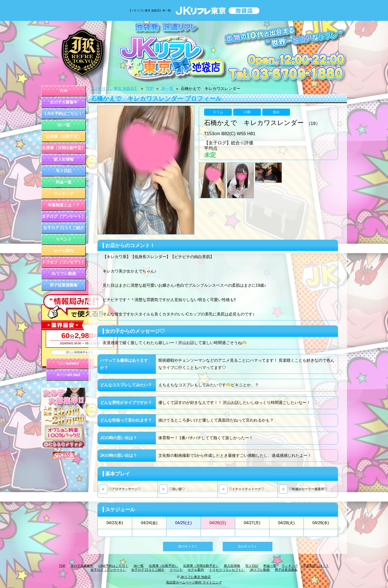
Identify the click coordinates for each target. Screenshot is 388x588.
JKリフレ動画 (63, 274)
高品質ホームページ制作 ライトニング (194, 582)
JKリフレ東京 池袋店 (69, 375)
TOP (64, 91)
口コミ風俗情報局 (69, 364)
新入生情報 (64, 159)
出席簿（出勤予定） (64, 137)
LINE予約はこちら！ (64, 114)
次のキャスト (248, 546)
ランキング (64, 194)
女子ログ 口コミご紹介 (64, 228)
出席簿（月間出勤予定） (64, 148)
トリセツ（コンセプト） (64, 262)
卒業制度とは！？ (64, 205)
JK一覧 (63, 125)
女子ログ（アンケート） (64, 216)
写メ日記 (64, 171)
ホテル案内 (64, 251)
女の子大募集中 (64, 102)
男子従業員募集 (64, 285)
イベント (64, 239)
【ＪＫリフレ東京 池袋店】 (114, 89)
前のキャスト (188, 546)
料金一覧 (64, 182)
